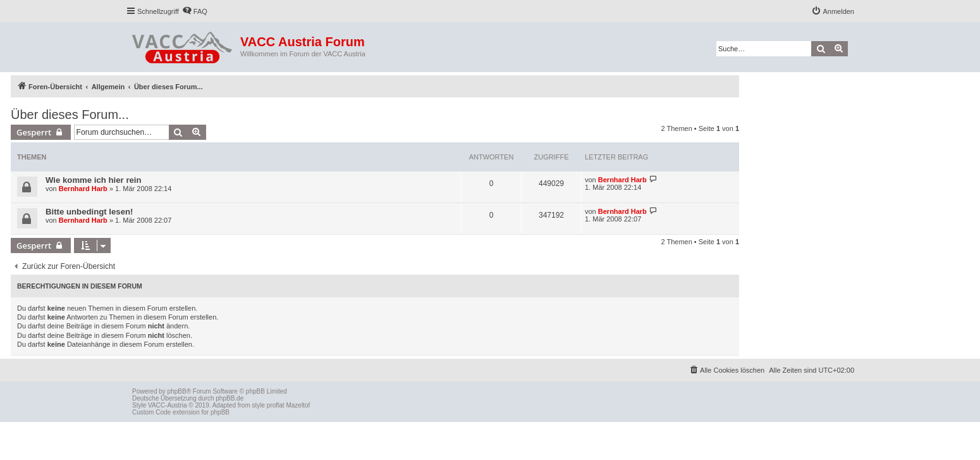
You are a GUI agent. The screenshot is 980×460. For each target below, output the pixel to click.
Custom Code (151, 412)
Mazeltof (298, 405)
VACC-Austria (168, 405)
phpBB (177, 391)
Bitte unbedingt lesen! (89, 212)
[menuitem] (195, 11)
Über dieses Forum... (70, 115)
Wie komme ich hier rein (94, 180)
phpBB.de (230, 398)
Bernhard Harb (83, 189)
